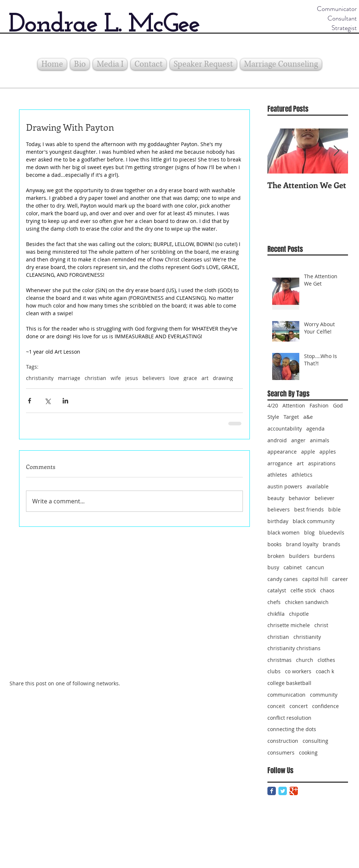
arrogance (280, 463)
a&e (308, 417)
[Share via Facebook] (29, 401)
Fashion (319, 405)
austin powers (285, 486)
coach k (325, 671)
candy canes (283, 579)
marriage (69, 378)
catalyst (277, 590)
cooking (308, 752)
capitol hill (315, 579)
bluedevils (332, 532)
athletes (277, 475)
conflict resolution (289, 718)
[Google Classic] (294, 791)
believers (154, 378)
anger (298, 440)
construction (283, 741)
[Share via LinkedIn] (65, 401)
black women (284, 532)
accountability (285, 429)
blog (309, 532)
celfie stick (303, 590)
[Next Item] (336, 151)
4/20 (273, 405)
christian (95, 378)
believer (325, 498)
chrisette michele (289, 625)
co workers (298, 671)
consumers (281, 752)
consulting (315, 741)
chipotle (299, 614)
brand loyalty (302, 544)
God (338, 405)
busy (273, 567)
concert (299, 706)
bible (334, 509)
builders (299, 556)
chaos (327, 590)
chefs (274, 602)
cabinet (293, 567)
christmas (280, 660)
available (318, 486)
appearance (282, 452)
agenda (315, 429)
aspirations (322, 463)
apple (308, 452)
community (324, 695)
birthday (278, 521)
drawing (223, 378)
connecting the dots (292, 729)
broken (276, 556)
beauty (276, 498)
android (277, 440)
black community (314, 521)
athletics (302, 475)
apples (328, 452)
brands (332, 544)
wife (116, 378)
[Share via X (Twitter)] (47, 401)
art (205, 378)
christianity (40, 378)
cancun (315, 567)
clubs (274, 671)
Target (291, 417)
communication (286, 695)
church (305, 660)
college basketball (289, 683)
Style (273, 417)
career (340, 579)
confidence (325, 706)
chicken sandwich (307, 602)
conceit (276, 706)
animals (320, 440)
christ (321, 625)
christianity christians (294, 648)
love (174, 378)
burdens (324, 556)
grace (190, 378)
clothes (326, 660)
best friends (309, 509)
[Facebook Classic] (272, 791)
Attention (294, 405)
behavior (299, 498)
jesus (132, 378)
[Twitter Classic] (283, 791)
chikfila (276, 614)
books (275, 544)
